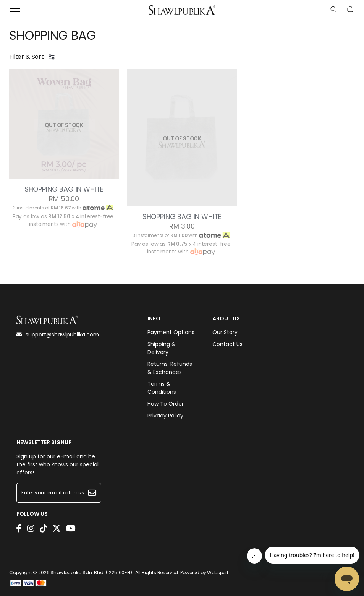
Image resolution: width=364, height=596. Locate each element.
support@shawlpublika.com (58, 335)
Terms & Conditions (162, 388)
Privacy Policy (165, 416)
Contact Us (227, 344)
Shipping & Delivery (162, 348)
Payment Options (171, 332)
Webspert (218, 572)
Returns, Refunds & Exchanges (170, 368)
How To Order (166, 404)
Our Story (225, 332)
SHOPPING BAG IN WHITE (64, 189)
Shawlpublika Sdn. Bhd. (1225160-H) (91, 572)
